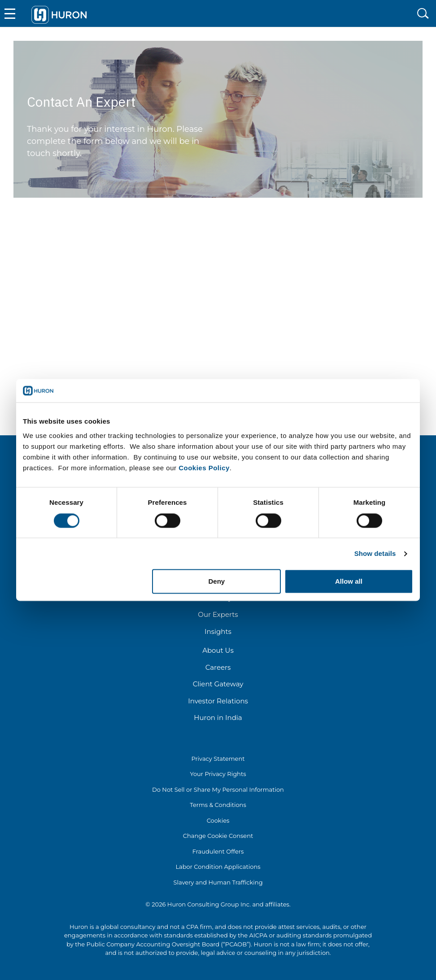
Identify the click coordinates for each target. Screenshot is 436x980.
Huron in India (218, 718)
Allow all (349, 582)
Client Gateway (218, 684)
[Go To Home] (59, 13)
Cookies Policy (204, 468)
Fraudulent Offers (218, 851)
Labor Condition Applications (218, 867)
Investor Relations (218, 701)
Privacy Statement (218, 759)
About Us (218, 650)
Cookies (218, 820)
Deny (217, 582)
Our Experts (218, 614)
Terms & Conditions (218, 805)
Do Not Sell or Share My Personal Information (218, 789)
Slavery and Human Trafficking (218, 882)
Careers (218, 667)
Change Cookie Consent (218, 836)
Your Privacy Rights (218, 774)
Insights (218, 631)
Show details (375, 553)
